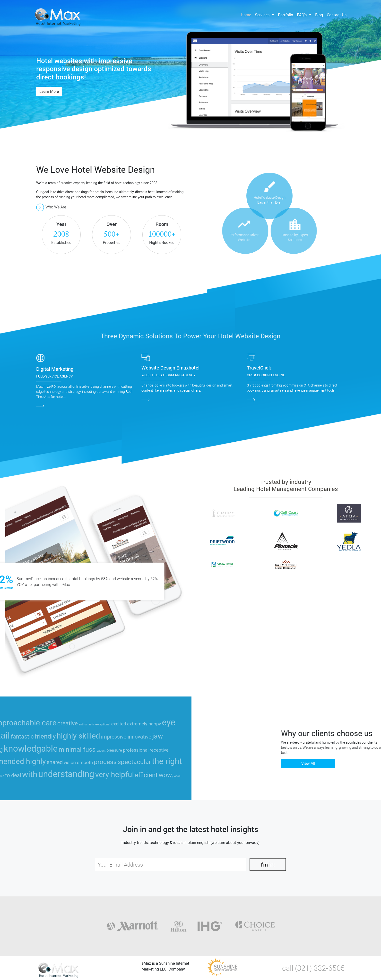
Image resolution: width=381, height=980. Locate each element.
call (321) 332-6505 (313, 968)
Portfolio (286, 15)
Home (246, 15)
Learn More (49, 91)
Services (262, 15)
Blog (319, 15)
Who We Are (51, 207)
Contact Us (337, 15)
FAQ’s (302, 15)
